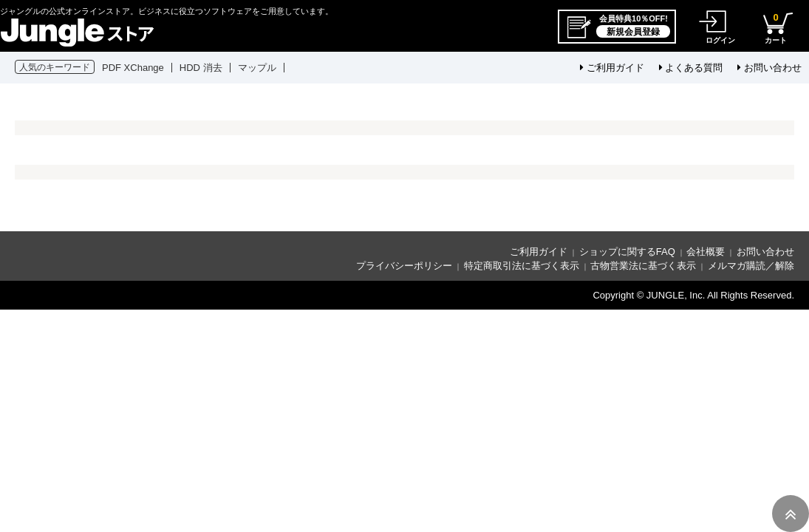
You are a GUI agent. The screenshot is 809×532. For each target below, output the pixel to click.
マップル (257, 68)
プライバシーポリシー (404, 266)
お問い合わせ (769, 68)
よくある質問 (691, 68)
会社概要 (706, 252)
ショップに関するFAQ (627, 252)
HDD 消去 (201, 68)
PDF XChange (133, 68)
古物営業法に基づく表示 (643, 266)
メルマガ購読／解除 (751, 266)
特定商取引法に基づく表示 (522, 266)
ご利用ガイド (612, 68)
